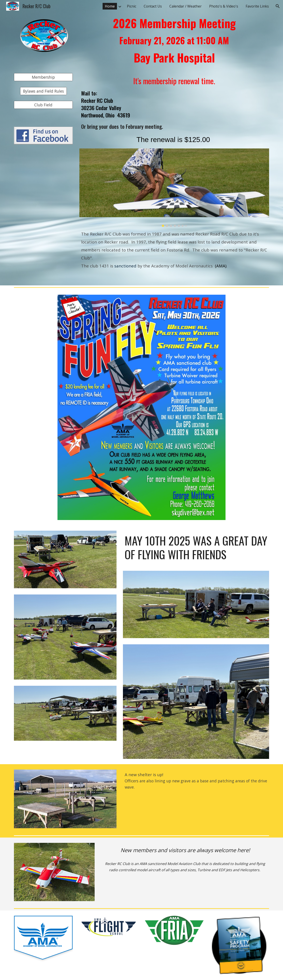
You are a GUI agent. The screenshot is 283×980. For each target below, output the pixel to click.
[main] (174, 42)
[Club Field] (43, 105)
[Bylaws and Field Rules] (43, 91)
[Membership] (43, 77)
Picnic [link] (132, 6)
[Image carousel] (174, 188)
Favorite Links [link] (257, 6)
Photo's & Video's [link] (224, 6)
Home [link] (110, 6)
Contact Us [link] (153, 6)
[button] (278, 6)
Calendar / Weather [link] (185, 6)
